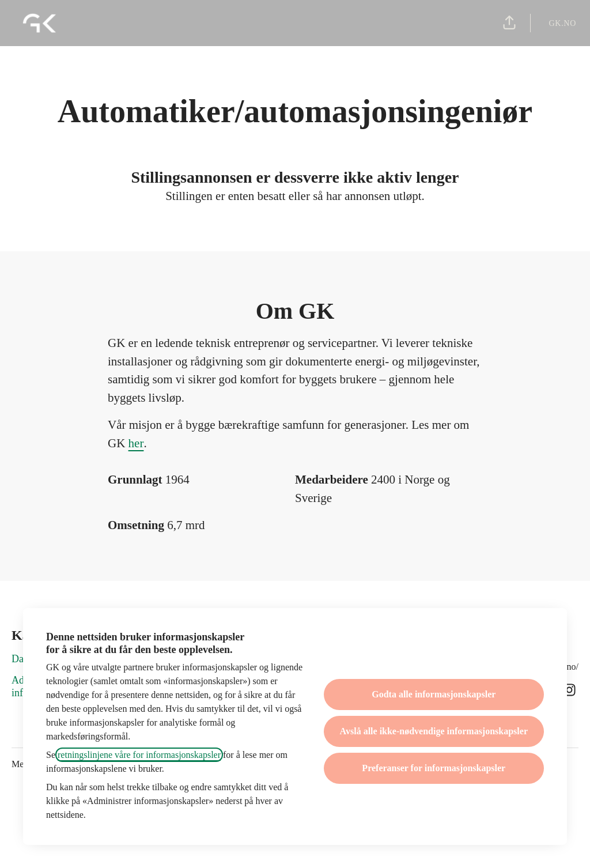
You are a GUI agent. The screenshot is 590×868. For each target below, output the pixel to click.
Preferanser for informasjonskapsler (434, 768)
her (136, 443)
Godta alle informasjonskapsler (434, 694)
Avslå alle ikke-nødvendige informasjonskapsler (434, 731)
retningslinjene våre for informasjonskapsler (139, 755)
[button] (509, 23)
